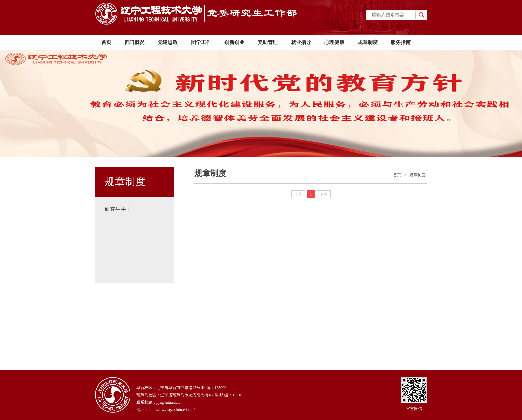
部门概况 (134, 42)
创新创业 (234, 42)
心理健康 (334, 42)
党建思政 (168, 42)
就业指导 (301, 42)
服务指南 (401, 42)
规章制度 (368, 42)
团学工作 (201, 42)
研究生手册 (118, 209)
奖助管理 (268, 42)
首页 (106, 42)
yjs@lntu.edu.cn (169, 402)
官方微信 (414, 394)
